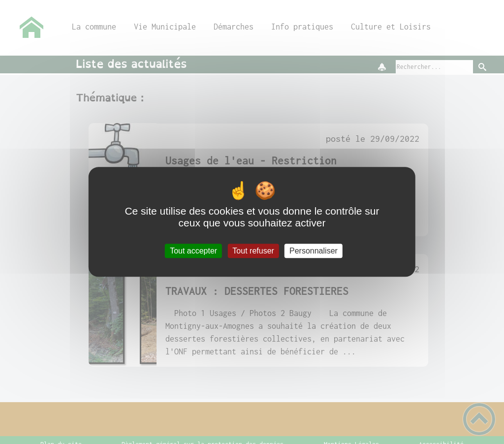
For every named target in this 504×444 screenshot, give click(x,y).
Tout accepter (193, 251)
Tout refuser (253, 251)
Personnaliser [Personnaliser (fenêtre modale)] (314, 251)
